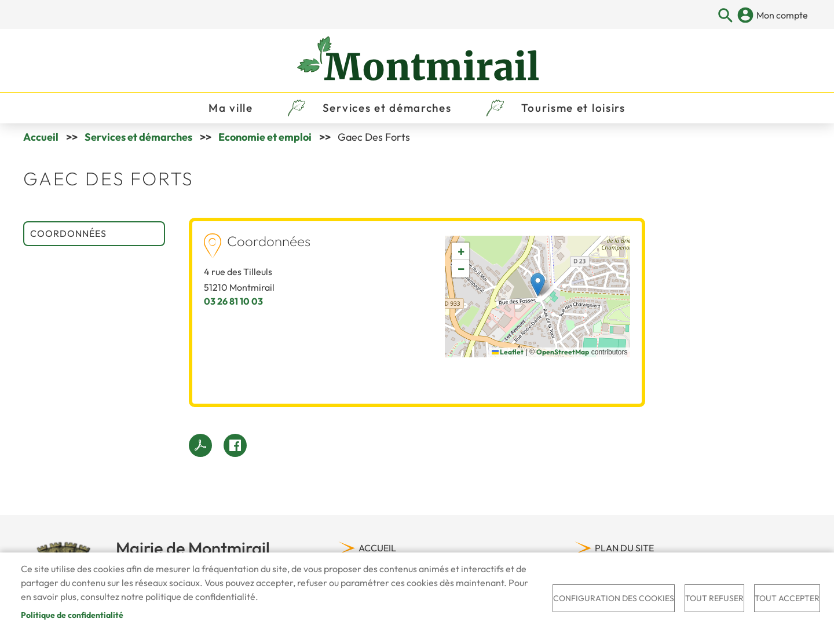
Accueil (41, 138)
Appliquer (726, 16)
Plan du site (624, 548)
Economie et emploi (265, 138)
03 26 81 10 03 (233, 302)
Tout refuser (714, 598)
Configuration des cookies (614, 598)
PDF (200, 446)
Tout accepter (787, 598)
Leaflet (508, 352)
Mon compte (782, 15)
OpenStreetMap (563, 352)
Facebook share (235, 446)
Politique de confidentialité (72, 615)
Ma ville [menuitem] (231, 108)
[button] (538, 285)
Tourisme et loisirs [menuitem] (573, 108)
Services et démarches (138, 138)
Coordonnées (68, 234)
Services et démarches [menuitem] (387, 108)
